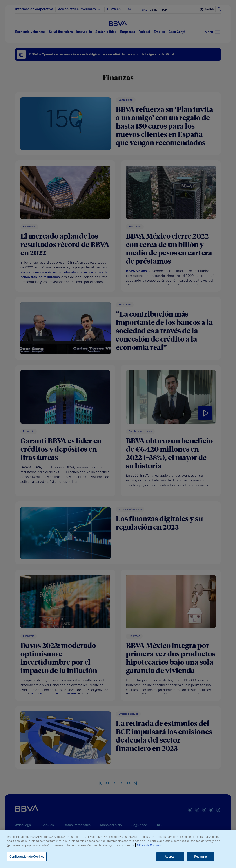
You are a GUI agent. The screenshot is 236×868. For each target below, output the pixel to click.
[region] (118, 849)
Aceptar (170, 857)
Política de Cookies (148, 845)
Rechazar (201, 857)
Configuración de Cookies (27, 857)
